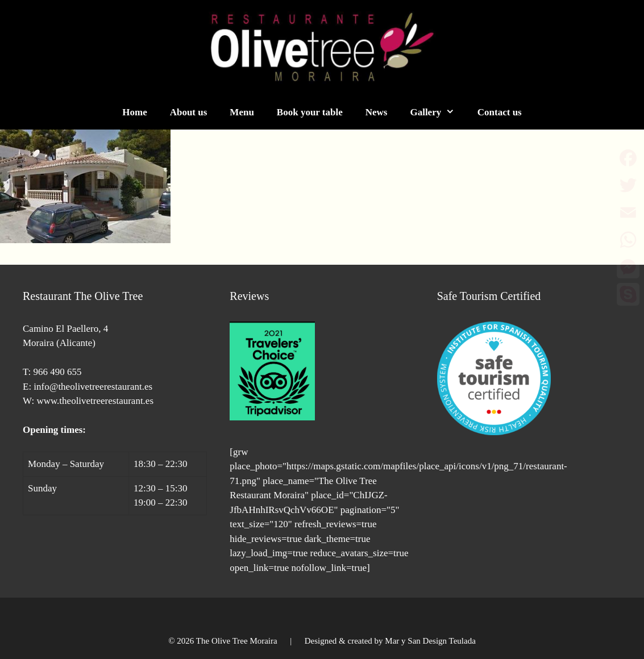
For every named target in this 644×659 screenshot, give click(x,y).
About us (189, 112)
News (377, 112)
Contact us (500, 112)
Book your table (310, 112)
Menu (242, 112)
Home (134, 112)
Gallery (438, 112)
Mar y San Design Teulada (430, 641)
